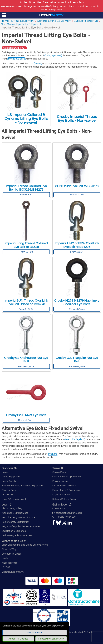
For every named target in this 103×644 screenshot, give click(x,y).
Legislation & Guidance (14, 531)
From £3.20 (26, 195)
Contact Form (60, 508)
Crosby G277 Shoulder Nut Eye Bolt (26, 360)
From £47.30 (77, 195)
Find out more (35, 632)
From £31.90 (26, 252)
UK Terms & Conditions (64, 486)
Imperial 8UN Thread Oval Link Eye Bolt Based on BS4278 (26, 302)
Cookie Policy (59, 472)
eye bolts (53, 454)
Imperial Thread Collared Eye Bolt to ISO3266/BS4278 (26, 188)
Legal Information (62, 495)
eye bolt (70, 439)
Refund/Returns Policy (64, 499)
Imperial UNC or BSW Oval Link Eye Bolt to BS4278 (77, 245)
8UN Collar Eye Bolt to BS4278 (77, 186)
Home (5, 21)
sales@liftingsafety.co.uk (67, 513)
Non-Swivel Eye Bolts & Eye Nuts (22, 24)
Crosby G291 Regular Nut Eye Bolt (77, 360)
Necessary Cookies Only (51, 639)
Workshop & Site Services (15, 513)
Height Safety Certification (15, 522)
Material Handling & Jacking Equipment (22, 486)
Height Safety (9, 481)
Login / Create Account (14, 499)
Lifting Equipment (23, 21)
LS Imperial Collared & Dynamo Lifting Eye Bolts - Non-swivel (26, 98)
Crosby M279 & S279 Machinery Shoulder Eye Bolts (77, 302)
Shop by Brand (9, 490)
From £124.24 (26, 309)
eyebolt (80, 439)
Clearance (7, 495)
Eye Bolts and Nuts (86, 21)
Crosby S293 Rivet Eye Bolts (26, 415)
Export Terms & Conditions (66, 490)
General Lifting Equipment (54, 21)
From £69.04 (77, 252)
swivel (38, 64)
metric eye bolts (17, 59)
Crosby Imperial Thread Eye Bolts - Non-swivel (77, 98)
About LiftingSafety (12, 508)
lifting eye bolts (53, 56)
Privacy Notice (60, 481)
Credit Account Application (67, 477)
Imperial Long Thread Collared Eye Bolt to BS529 (26, 245)
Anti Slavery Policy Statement (17, 536)
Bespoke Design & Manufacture (18, 517)
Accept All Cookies (18, 639)
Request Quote (77, 309)
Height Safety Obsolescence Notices (21, 527)
